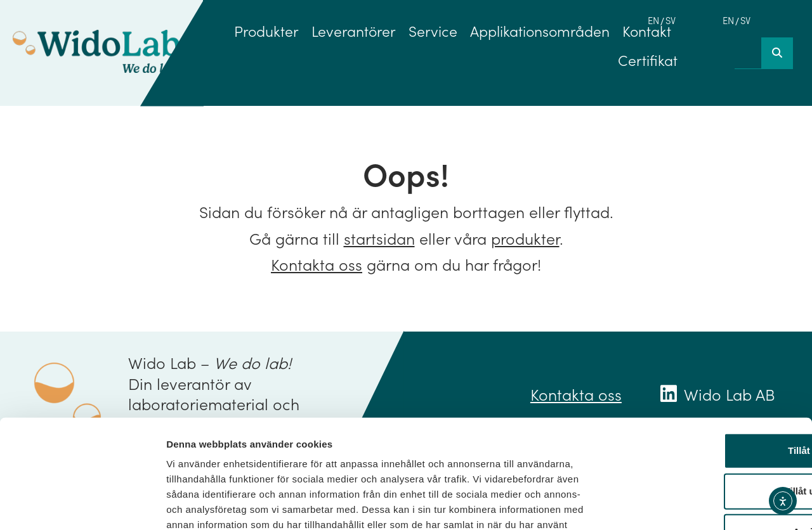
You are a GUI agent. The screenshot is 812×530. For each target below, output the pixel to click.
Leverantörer (354, 30)
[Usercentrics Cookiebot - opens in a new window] (82, 505)
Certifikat (648, 60)
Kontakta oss (317, 264)
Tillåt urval (706, 405)
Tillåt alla (706, 364)
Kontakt (647, 30)
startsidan (379, 238)
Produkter (266, 30)
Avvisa (706, 445)
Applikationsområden (540, 30)
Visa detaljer (689, 505)
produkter (525, 238)
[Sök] (777, 53)
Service (433, 30)
